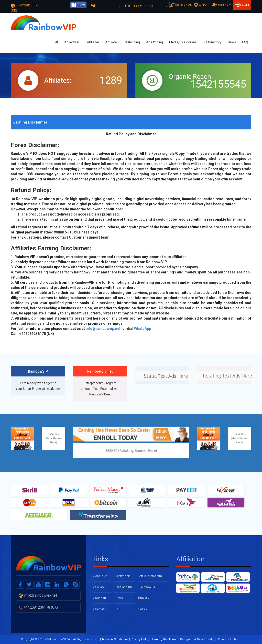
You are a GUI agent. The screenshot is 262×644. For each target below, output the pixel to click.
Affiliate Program (150, 576)
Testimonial (181, 5)
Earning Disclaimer (165, 639)
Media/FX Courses (183, 42)
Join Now (221, 5)
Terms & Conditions (115, 639)
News (232, 42)
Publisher (92, 42)
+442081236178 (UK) (38, 607)
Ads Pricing (155, 42)
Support (202, 5)
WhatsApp (143, 329)
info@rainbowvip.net (103, 329)
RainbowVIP (38, 371)
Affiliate (111, 42)
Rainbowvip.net (100, 371)
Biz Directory (212, 42)
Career (143, 609)
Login (244, 5)
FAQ (245, 42)
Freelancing (131, 42)
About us (100, 576)
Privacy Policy (140, 639)
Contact (99, 609)
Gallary (99, 587)
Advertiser (72, 42)
